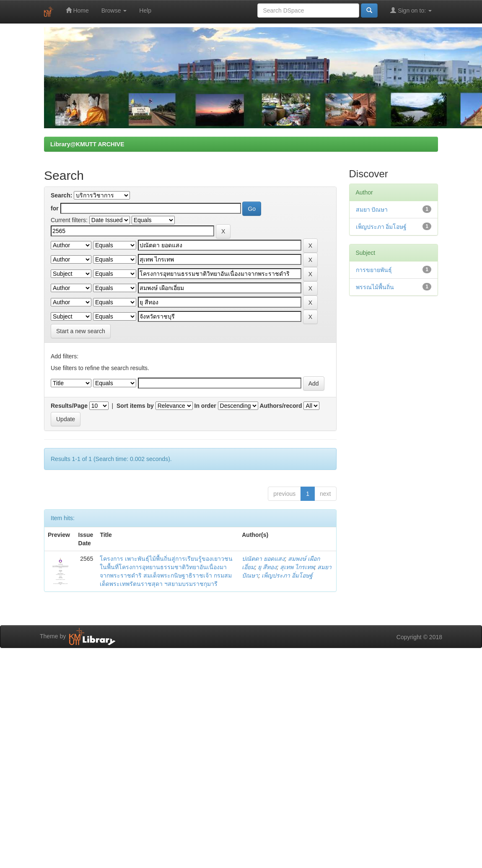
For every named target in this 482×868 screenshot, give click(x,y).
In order (205, 406)
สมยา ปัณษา (372, 210)
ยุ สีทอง (267, 567)
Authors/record (281, 406)
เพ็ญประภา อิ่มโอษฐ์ (287, 575)
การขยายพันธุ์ (374, 270)
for (55, 208)
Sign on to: (411, 10)
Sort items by (135, 406)
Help (145, 10)
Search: (61, 195)
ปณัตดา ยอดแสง (263, 559)
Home (77, 10)
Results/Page (69, 406)
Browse (114, 10)
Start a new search (81, 331)
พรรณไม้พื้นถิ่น (375, 287)
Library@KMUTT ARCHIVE (87, 144)
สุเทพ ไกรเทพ (297, 567)
